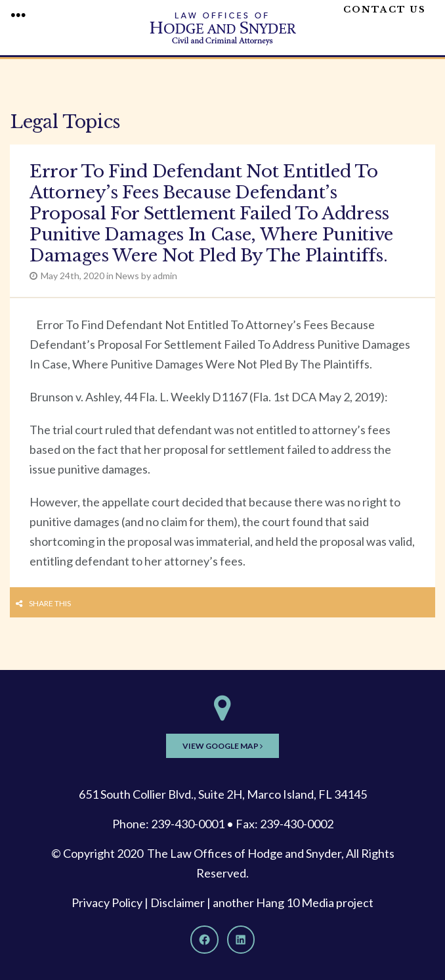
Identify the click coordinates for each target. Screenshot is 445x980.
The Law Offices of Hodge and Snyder (244, 853)
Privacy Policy (107, 902)
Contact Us (385, 10)
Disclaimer (178, 902)
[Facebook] (204, 939)
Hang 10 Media (295, 902)
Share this (50, 603)
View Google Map (222, 746)
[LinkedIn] (241, 939)
